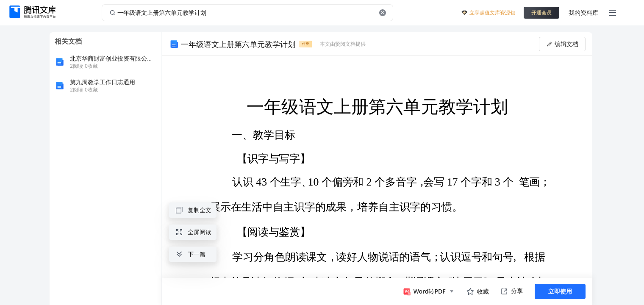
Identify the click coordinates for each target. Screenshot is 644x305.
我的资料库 (583, 12)
